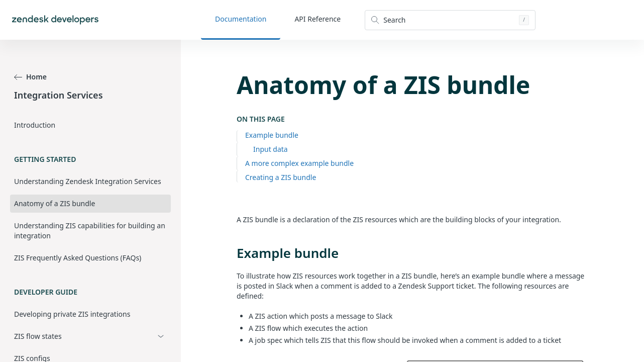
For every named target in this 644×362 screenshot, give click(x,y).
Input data (271, 149)
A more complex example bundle (299, 163)
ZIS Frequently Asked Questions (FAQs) (78, 258)
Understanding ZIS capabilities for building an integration (90, 231)
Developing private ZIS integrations (72, 314)
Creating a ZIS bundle (281, 177)
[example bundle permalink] (232, 253)
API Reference (317, 19)
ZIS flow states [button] (38, 336)
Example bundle (272, 135)
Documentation (241, 19)
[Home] (55, 20)
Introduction (35, 125)
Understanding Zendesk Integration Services (88, 181)
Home (30, 77)
